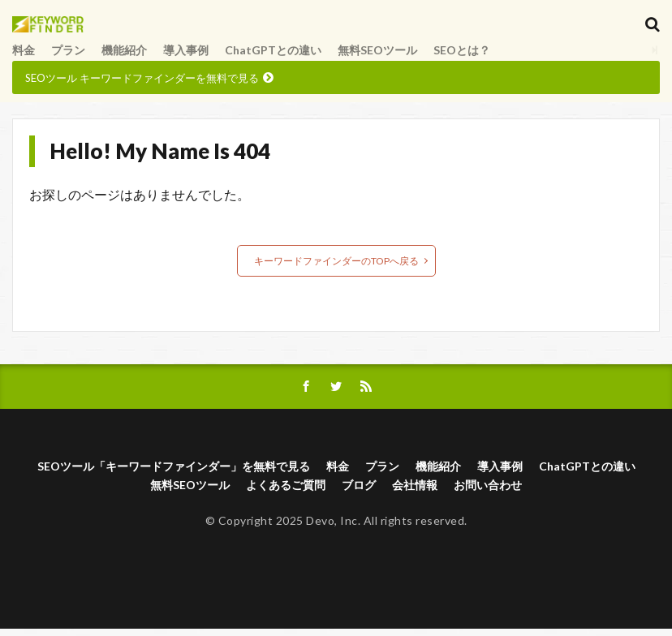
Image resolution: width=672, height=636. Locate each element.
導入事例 (186, 58)
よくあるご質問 (286, 493)
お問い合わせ (488, 493)
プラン (68, 58)
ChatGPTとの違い (273, 58)
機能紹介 (124, 58)
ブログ (359, 493)
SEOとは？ (462, 58)
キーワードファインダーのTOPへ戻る (336, 269)
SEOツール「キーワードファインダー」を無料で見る (174, 474)
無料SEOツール (377, 58)
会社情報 (415, 493)
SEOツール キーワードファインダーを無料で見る (142, 86)
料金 (24, 58)
